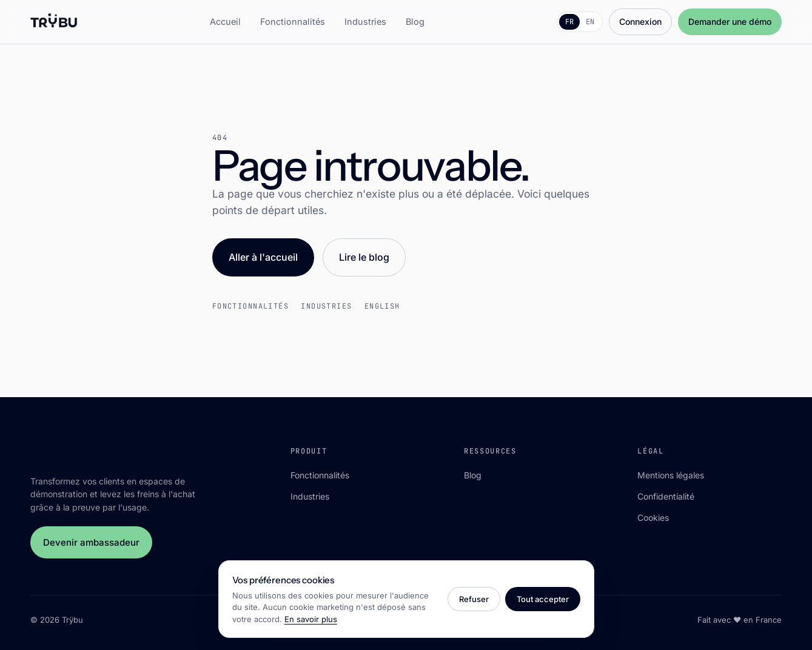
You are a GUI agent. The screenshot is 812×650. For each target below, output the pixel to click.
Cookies (653, 518)
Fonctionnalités (293, 22)
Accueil (225, 22)
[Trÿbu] (54, 22)
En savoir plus (311, 619)
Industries (365, 22)
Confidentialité (666, 496)
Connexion (640, 22)
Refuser (474, 599)
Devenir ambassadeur (91, 542)
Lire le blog (364, 257)
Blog (415, 22)
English (382, 306)
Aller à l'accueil (263, 257)
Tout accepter (543, 599)
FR (569, 22)
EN (590, 22)
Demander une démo (730, 22)
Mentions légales (671, 475)
